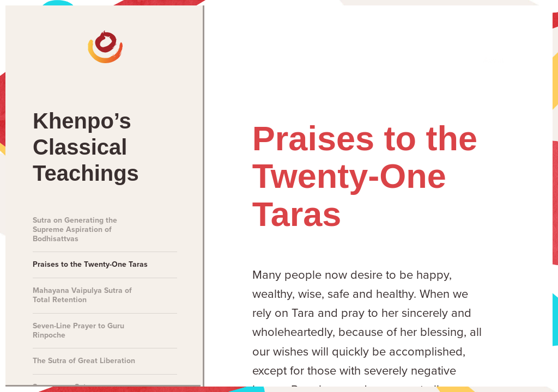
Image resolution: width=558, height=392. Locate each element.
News (159, 39)
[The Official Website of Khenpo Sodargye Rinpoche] (50, 38)
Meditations (229, 39)
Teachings (364, 39)
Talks (298, 39)
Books (432, 39)
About (493, 39)
